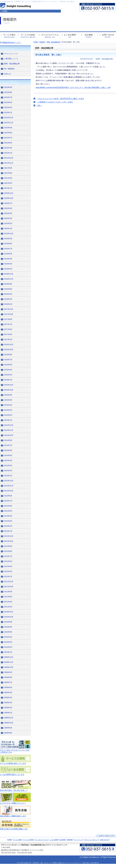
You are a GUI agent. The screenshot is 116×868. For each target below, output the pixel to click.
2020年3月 (8, 218)
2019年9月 (8, 239)
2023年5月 (8, 102)
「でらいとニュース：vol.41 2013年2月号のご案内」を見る (60, 99)
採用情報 (70, 840)
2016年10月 (9, 350)
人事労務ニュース (11, 59)
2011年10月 (9, 587)
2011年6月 (8, 597)
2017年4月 (8, 334)
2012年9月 (8, 546)
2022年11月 (9, 123)
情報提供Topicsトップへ (12, 43)
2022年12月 (9, 118)
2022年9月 (8, 128)
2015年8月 (8, 395)
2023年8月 (8, 92)
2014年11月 (9, 430)
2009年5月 (8, 692)
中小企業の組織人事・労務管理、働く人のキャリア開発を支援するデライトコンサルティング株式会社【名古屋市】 (38, 2)
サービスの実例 (28, 840)
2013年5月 (8, 511)
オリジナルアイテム (41, 840)
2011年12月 (9, 582)
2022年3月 (8, 148)
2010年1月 (8, 652)
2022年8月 (8, 133)
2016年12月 (9, 345)
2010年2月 (8, 647)
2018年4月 (8, 299)
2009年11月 (9, 662)
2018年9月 (8, 284)
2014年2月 (8, 471)
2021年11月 (9, 163)
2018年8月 (8, 289)
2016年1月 (8, 380)
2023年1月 (8, 113)
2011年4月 (8, 602)
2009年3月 (8, 703)
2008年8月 (8, 728)
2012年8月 (8, 551)
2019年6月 (8, 254)
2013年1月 (8, 531)
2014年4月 (8, 461)
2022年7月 (8, 138)
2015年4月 (8, 405)
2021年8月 (8, 173)
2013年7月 (8, 501)
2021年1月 (8, 188)
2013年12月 (9, 481)
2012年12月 (9, 536)
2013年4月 (8, 516)
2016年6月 (8, 365)
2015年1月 (8, 420)
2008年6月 (8, 733)
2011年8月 (8, 592)
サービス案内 (17, 840)
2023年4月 (8, 107)
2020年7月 (8, 203)
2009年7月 (8, 682)
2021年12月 (9, 158)
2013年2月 (8, 526)
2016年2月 (8, 375)
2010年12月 (9, 612)
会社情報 (62, 840)
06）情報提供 (9, 69)
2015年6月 (8, 400)
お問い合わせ (104, 840)
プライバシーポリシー (91, 840)
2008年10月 (9, 723)
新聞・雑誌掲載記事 (53, 42)
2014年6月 (8, 450)
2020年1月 (8, 229)
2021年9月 (8, 168)
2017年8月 (8, 319)
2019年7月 (8, 249)
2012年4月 (8, 566)
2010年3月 (8, 642)
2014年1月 (8, 476)
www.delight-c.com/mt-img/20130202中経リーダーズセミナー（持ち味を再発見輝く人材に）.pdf (73, 87)
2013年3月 (8, 521)
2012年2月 (8, 571)
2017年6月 (8, 329)
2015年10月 (9, 390)
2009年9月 (8, 672)
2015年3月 (8, 410)
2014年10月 (9, 435)
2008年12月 (9, 718)
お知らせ (8, 74)
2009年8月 (8, 677)
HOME (36, 42)
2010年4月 (8, 637)
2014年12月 (9, 425)
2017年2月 (8, 339)
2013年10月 (9, 491)
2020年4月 (8, 213)
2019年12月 (9, 234)
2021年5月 (8, 178)
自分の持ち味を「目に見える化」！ (14, 790)
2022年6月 (8, 143)
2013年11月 (9, 486)
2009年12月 (9, 657)
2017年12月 (9, 309)
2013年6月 (8, 506)
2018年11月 (9, 279)
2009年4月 (8, 698)
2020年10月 (9, 198)
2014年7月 (8, 445)
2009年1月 (8, 713)
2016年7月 (8, 360)
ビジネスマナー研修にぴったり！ (13, 803)
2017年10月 (9, 314)
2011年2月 (8, 607)
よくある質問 (54, 840)
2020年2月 (8, 223)
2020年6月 (8, 208)
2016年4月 (8, 370)
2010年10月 (9, 617)
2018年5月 (8, 294)
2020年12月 (9, 193)
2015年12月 (9, 385)
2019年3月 (8, 264)
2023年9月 (8, 87)
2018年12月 (9, 274)
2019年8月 (8, 244)
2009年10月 (9, 667)
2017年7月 (8, 324)
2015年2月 (8, 415)
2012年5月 (8, 561)
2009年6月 (8, 687)
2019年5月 (8, 259)
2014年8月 (8, 440)
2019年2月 (8, 269)
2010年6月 (8, 627)
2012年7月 (8, 556)
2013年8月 (8, 496)
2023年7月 (8, 97)
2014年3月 (8, 466)
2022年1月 (8, 153)
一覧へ (39, 105)
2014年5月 (8, 455)
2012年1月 (8, 577)
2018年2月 (8, 304)
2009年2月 (8, 708)
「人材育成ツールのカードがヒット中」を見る (55, 102)
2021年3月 (8, 183)
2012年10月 (9, 541)
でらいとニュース (11, 54)
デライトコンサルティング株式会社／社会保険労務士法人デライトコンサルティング (34, 845)
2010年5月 (8, 632)
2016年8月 (8, 355)
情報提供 (42, 42)
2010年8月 (8, 622)
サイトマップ (78, 840)
